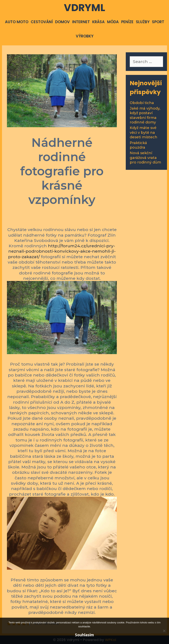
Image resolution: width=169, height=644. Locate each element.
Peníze (127, 22)
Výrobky (85, 36)
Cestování (42, 22)
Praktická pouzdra (138, 145)
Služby (143, 22)
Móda (113, 22)
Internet (81, 22)
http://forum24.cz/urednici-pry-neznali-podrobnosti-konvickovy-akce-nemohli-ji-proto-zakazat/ (62, 251)
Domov (62, 22)
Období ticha (142, 103)
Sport (158, 22)
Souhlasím (84, 635)
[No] (164, 631)
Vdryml (84, 8)
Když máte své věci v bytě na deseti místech (144, 132)
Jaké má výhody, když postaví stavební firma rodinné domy (145, 115)
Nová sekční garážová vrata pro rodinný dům (145, 158)
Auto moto (17, 22)
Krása (98, 22)
